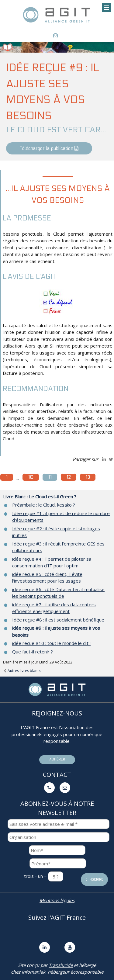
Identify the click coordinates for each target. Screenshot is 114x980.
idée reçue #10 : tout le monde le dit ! (51, 643)
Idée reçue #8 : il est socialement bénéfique (58, 620)
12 (69, 477)
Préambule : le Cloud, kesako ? (44, 505)
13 (88, 477)
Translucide (61, 965)
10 (31, 477)
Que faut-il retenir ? (33, 652)
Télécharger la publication (49, 148)
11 (50, 477)
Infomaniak (33, 972)
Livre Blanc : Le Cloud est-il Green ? (40, 497)
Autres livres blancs (22, 671)
